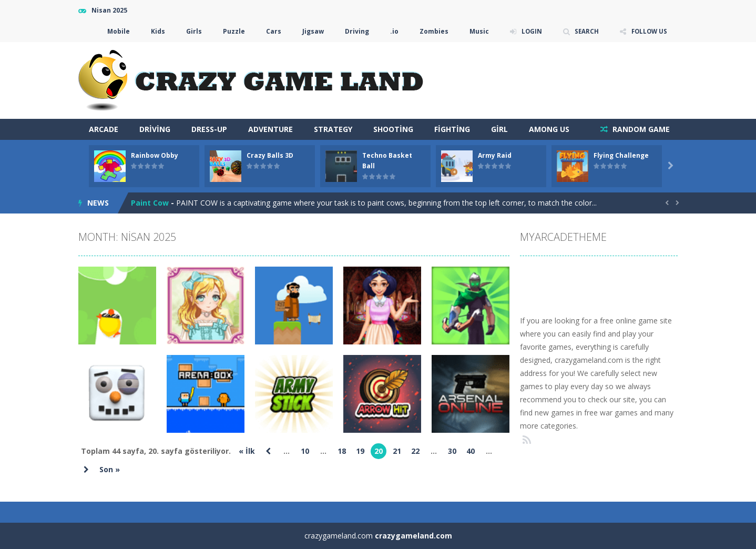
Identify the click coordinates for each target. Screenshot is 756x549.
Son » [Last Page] (110, 469)
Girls (190, 31)
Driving (353, 31)
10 (305, 451)
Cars (270, 31)
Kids (154, 31)
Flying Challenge (621, 155)
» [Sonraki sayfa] (86, 470)
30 (452, 451)
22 (415, 451)
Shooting (393, 129)
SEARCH (584, 31)
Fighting (452, 129)
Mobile (115, 31)
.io (391, 31)
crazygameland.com (413, 536)
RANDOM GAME (640, 129)
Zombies (430, 31)
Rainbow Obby (155, 155)
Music (476, 31)
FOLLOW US (648, 31)
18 (342, 451)
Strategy (333, 129)
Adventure (270, 129)
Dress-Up (209, 129)
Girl (499, 129)
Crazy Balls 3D (270, 155)
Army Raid (495, 155)
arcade (104, 129)
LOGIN (528, 31)
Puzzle (230, 31)
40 (471, 451)
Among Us (549, 129)
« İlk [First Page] (247, 451)
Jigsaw (309, 31)
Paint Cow (150, 203)
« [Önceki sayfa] (268, 451)
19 (360, 451)
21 (397, 451)
